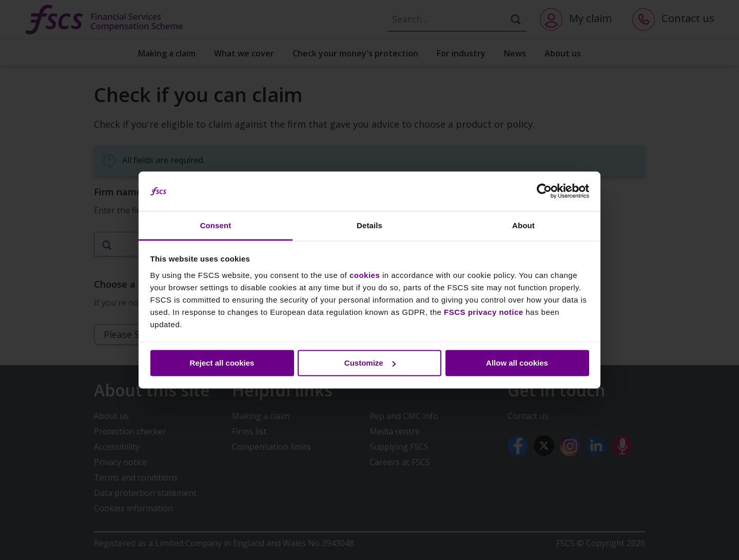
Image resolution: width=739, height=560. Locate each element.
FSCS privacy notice (484, 312)
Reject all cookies (222, 363)
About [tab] (523, 225)
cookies (365, 275)
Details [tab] (369, 225)
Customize (370, 363)
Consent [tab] (216, 225)
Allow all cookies (517, 363)
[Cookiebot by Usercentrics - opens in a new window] (544, 191)
